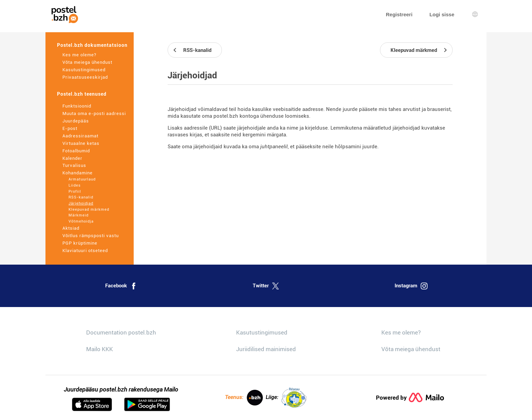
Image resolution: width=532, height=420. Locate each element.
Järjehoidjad (81, 203)
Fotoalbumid (76, 151)
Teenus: (244, 398)
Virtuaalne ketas (81, 143)
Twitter (266, 286)
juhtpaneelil (274, 147)
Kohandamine (78, 173)
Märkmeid (79, 215)
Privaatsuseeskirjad (85, 77)
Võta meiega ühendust (87, 62)
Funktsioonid (77, 106)
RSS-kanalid (81, 197)
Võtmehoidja (81, 221)
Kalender (72, 158)
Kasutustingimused (84, 70)
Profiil (75, 192)
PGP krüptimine (80, 243)
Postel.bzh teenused (82, 94)
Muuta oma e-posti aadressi (94, 113)
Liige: (286, 398)
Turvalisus (74, 165)
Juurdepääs (76, 121)
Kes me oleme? (79, 55)
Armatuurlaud (82, 179)
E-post (70, 128)
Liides (75, 185)
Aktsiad (71, 228)
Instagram (411, 286)
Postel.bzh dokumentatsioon (92, 45)
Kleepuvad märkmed (89, 209)
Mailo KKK (100, 349)
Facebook (121, 286)
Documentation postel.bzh (121, 332)
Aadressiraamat (80, 136)
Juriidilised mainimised (266, 349)
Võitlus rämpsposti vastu (91, 236)
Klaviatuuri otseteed (85, 251)
